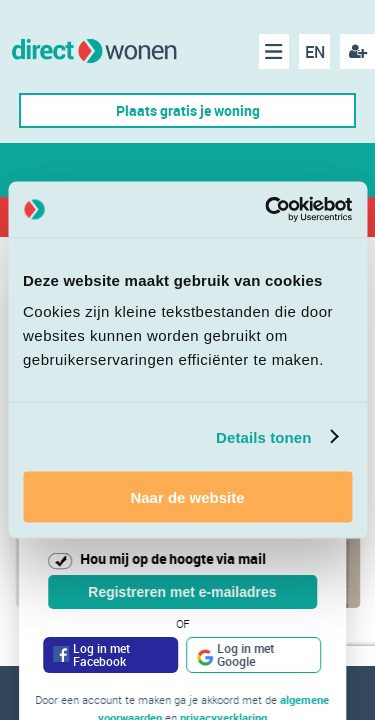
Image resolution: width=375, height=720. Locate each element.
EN (315, 52)
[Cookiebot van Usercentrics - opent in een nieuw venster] (267, 210)
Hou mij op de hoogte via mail (173, 558)
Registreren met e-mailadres (182, 592)
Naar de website (187, 497)
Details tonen (263, 436)
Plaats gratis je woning (188, 110)
